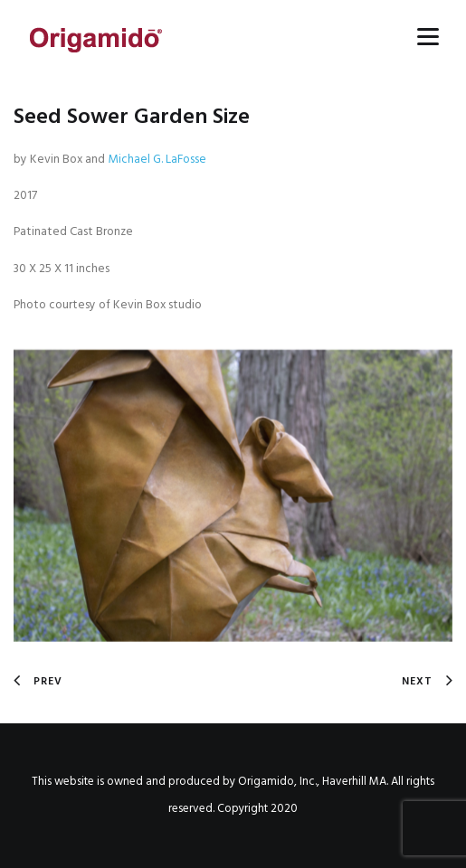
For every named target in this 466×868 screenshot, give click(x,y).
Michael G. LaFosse (157, 160)
